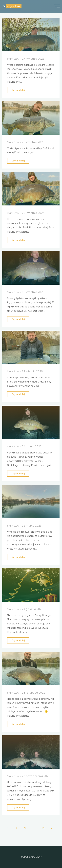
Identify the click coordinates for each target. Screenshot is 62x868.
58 (43, 828)
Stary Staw (12, 6)
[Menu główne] (57, 6)
